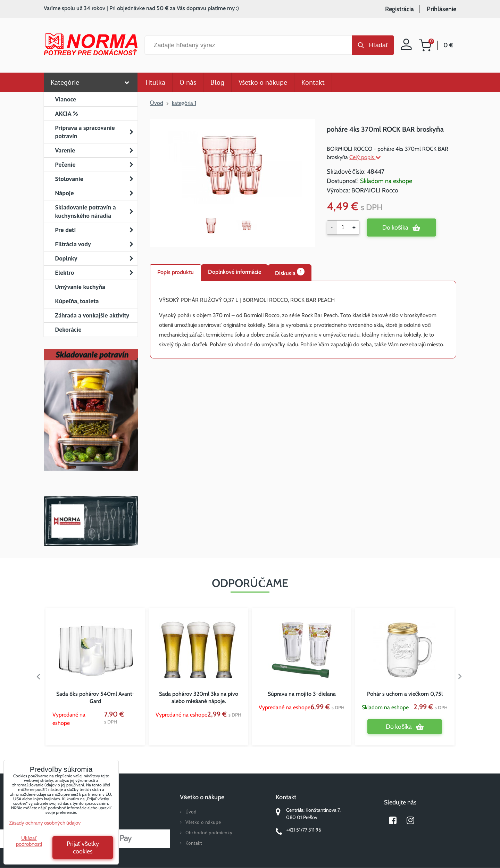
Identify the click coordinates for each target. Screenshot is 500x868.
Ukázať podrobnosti (29, 841)
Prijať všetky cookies (83, 848)
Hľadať (378, 45)
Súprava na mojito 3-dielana (302, 694)
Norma (91, 521)
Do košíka (395, 228)
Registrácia (399, 9)
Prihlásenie (441, 9)
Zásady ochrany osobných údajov (45, 823)
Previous (39, 677)
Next (461, 677)
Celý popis (365, 157)
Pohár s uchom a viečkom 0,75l (405, 694)
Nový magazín (91, 420)
